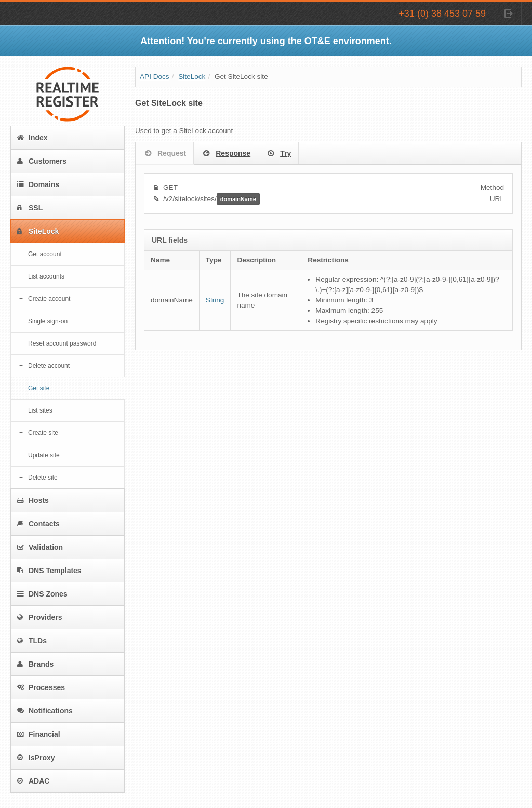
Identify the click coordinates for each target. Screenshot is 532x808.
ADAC (33, 781)
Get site (39, 388)
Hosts (33, 500)
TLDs (32, 641)
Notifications (45, 711)
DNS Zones (42, 594)
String (215, 300)
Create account (49, 299)
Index (32, 138)
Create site (43, 433)
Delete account (49, 366)
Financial (39, 734)
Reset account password (62, 343)
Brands (35, 664)
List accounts (46, 276)
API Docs (155, 77)
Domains (38, 184)
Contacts (38, 524)
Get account (45, 254)
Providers (40, 617)
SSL (30, 208)
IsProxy (36, 758)
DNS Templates (49, 571)
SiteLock (38, 231)
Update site (44, 455)
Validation (40, 547)
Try (278, 154)
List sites (40, 410)
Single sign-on (48, 321)
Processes (41, 687)
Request (164, 154)
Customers (42, 161)
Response (226, 154)
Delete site (43, 478)
